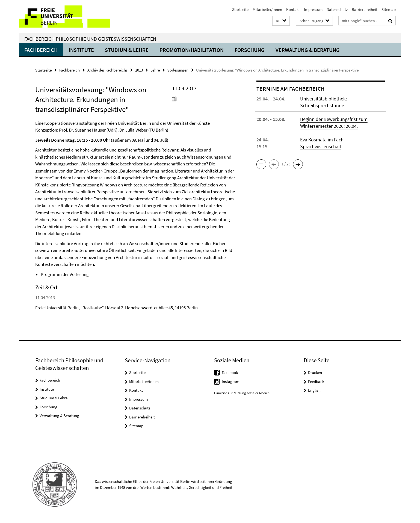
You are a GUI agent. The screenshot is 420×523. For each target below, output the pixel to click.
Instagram (230, 381)
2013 (139, 70)
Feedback (316, 381)
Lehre (155, 70)
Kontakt (293, 9)
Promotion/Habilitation (192, 50)
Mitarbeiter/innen (267, 9)
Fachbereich (41, 50)
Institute (81, 50)
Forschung (250, 50)
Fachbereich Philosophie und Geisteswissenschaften (90, 39)
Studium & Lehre (127, 50)
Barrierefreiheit (365, 9)
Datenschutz (337, 9)
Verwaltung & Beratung (308, 50)
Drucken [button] (315, 372)
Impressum (313, 9)
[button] (281, 21)
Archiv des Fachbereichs (107, 70)
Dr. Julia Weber (133, 130)
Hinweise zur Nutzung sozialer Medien (242, 393)
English (314, 390)
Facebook (230, 372)
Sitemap (389, 9)
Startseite (240, 9)
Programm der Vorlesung (65, 274)
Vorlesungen (178, 70)
